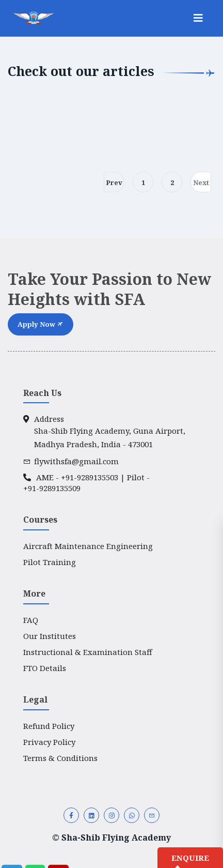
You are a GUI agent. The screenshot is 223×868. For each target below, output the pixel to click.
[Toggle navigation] (198, 18)
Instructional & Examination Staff (88, 652)
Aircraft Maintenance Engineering (88, 546)
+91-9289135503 (90, 477)
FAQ (31, 620)
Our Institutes (50, 636)
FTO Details (45, 668)
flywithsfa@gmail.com (71, 461)
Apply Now (41, 324)
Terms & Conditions (60, 758)
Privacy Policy (49, 742)
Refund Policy (49, 726)
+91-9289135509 (52, 488)
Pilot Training (50, 562)
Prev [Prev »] (114, 182)
